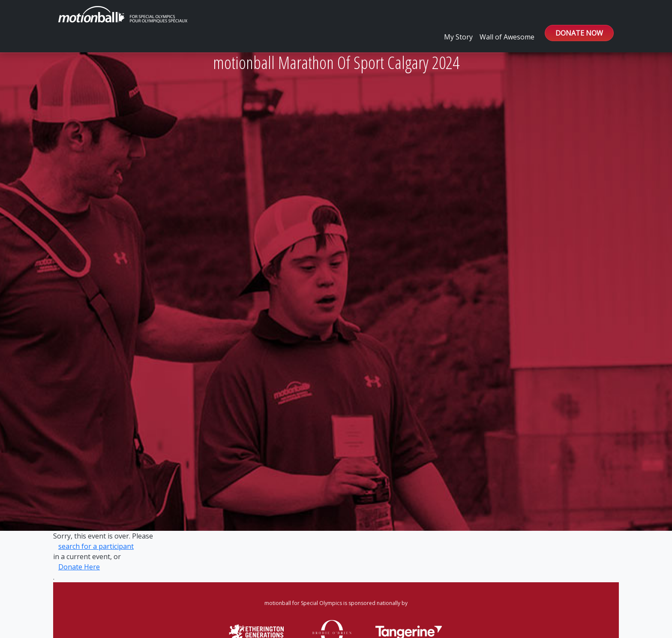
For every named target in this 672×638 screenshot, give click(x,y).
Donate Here (79, 567)
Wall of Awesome (507, 37)
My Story (458, 37)
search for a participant (96, 546)
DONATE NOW (579, 33)
